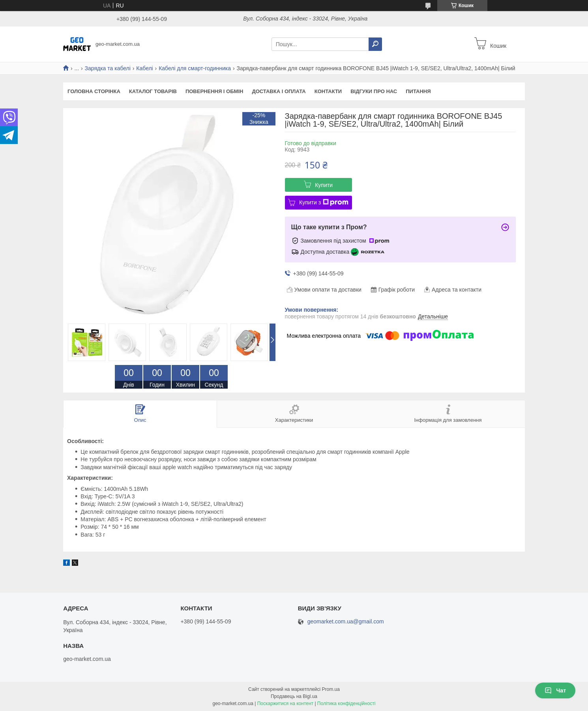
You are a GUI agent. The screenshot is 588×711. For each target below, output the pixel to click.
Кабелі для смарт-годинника (195, 68)
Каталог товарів (153, 91)
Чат (555, 690)
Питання (418, 91)
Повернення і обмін (214, 91)
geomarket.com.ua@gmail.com (346, 622)
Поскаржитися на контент (285, 704)
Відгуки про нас (374, 91)
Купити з (324, 202)
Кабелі (144, 68)
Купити (324, 185)
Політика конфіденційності (346, 704)
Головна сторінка (94, 91)
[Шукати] (375, 44)
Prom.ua (331, 689)
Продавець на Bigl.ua (294, 696)
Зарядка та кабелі (108, 68)
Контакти (328, 91)
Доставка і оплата (279, 91)
